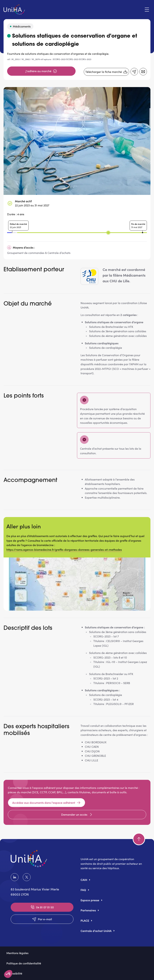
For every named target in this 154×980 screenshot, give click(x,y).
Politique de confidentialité (24, 963)
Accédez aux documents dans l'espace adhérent (47, 803)
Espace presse (90, 900)
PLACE (85, 920)
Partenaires (88, 910)
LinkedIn (15, 877)
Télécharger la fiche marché (106, 72)
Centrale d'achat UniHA (96, 931)
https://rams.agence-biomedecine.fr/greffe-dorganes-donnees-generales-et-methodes (64, 549)
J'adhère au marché (41, 71)
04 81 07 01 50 (42, 907)
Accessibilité (14, 973)
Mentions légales (17, 953)
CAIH (84, 880)
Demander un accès (77, 815)
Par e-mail (42, 919)
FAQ (83, 890)
